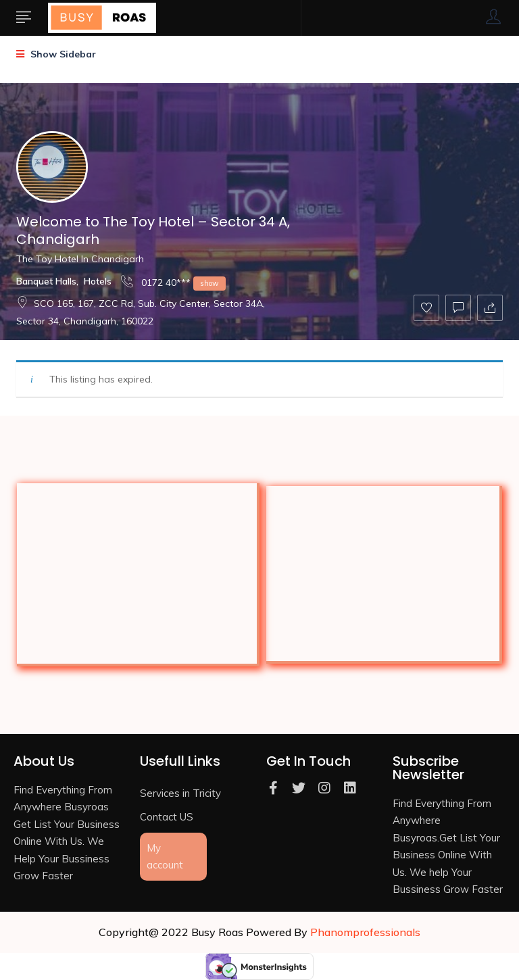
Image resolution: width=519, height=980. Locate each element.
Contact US (167, 817)
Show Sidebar (56, 54)
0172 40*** (173, 282)
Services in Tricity (180, 793)
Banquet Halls (46, 281)
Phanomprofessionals (365, 932)
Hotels (98, 281)
